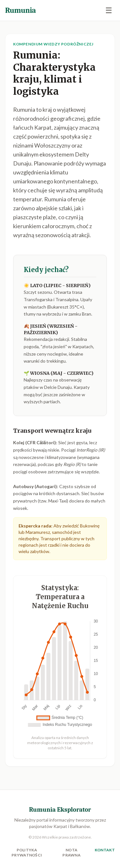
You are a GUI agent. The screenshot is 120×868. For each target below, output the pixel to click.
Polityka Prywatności (27, 852)
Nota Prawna (72, 852)
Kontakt (105, 850)
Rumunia (20, 10)
